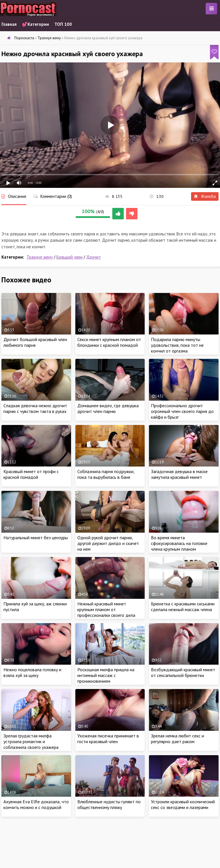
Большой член (69, 257)
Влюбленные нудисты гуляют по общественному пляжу (109, 804)
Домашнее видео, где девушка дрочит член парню (108, 408)
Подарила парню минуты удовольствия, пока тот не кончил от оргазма (177, 345)
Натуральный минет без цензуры (36, 538)
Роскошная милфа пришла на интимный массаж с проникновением (106, 675)
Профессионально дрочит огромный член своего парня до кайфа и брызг (182, 411)
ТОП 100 (63, 24)
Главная (9, 24)
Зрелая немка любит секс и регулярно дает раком (177, 739)
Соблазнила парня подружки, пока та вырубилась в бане (106, 474)
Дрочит (94, 257)
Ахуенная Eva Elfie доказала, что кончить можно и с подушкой (36, 804)
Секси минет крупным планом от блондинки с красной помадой (109, 342)
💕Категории (36, 24)
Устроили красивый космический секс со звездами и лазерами (183, 804)
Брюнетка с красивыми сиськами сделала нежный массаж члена (183, 607)
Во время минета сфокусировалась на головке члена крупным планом (179, 543)
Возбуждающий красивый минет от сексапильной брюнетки (183, 672)
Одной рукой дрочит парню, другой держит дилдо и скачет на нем (108, 543)
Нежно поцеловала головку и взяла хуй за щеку (32, 672)
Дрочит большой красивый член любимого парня (35, 342)
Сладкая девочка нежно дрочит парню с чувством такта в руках (35, 408)
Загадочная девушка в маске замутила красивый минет (179, 474)
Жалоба (205, 196)
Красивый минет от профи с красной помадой (31, 474)
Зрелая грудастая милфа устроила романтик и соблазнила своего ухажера (31, 741)
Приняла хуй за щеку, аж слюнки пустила (35, 607)
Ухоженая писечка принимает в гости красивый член (108, 739)
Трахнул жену (40, 257)
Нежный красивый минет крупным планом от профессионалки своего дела (106, 609)
